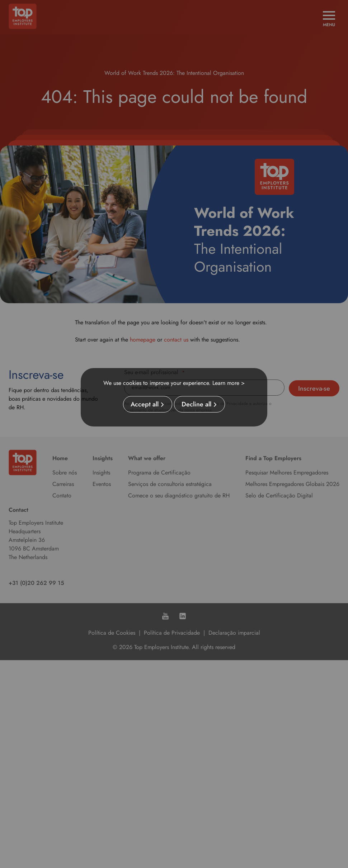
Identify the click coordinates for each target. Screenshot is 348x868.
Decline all (196, 404)
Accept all (145, 404)
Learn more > (229, 383)
